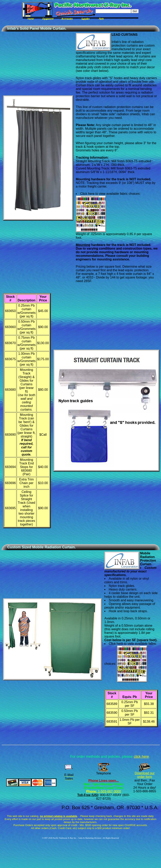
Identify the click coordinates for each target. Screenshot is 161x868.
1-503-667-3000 (109, 791)
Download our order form (145, 775)
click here (141, 757)
